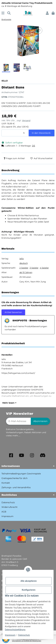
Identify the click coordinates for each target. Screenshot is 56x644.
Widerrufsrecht (9, 507)
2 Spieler (24, 268)
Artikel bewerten (13, 312)
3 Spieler (34, 268)
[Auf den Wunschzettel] (39, 30)
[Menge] (15, 133)
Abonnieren (40, 421)
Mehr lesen (9, 403)
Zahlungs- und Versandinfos (16, 487)
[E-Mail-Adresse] (18, 421)
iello (22, 259)
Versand (26, 120)
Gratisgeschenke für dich (14, 478)
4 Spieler (44, 268)
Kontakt (6, 483)
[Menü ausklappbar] (3, 13)
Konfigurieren (29, 590)
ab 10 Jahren (26, 272)
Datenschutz (24, 635)
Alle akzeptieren (29, 581)
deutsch (24, 263)
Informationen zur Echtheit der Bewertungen (27, 641)
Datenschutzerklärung (15, 630)
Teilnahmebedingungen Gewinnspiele (21, 474)
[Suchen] (9, 13)
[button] (47, 13)
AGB (4, 512)
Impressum (10, 635)
